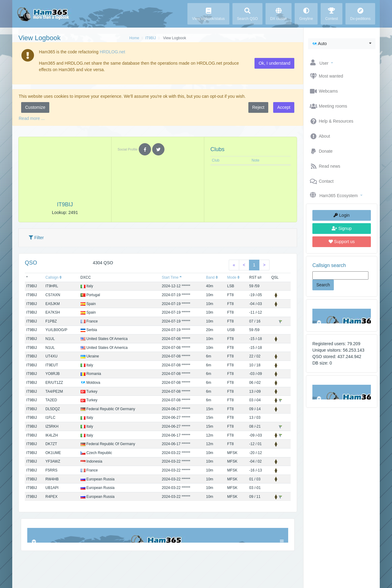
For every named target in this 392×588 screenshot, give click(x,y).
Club (216, 160)
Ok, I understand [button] (274, 63)
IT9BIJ (151, 38)
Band (212, 277)
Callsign (54, 277)
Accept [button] (284, 107)
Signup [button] (342, 228)
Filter (36, 238)
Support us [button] (342, 242)
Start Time (172, 277)
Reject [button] (258, 107)
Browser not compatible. (342, 316)
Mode (234, 277)
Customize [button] (35, 107)
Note (256, 160)
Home (134, 38)
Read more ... (32, 118)
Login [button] (341, 215)
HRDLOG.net (112, 52)
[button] (342, 44)
